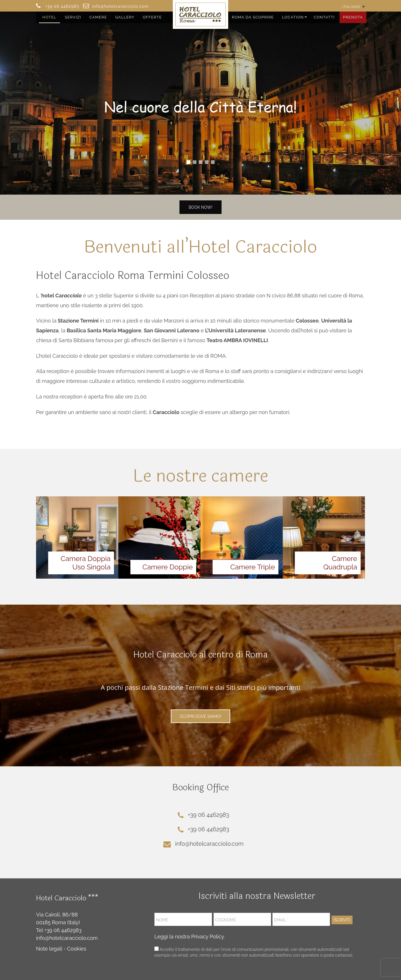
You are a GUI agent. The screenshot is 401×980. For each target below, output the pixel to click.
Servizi (73, 17)
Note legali (49, 949)
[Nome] (183, 919)
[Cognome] (242, 919)
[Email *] (301, 919)
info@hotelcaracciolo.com (67, 938)
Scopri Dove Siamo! (201, 716)
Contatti (324, 17)
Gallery (125, 17)
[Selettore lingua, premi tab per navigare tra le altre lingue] (354, 6)
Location (293, 17)
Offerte (152, 17)
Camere (98, 17)
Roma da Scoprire (253, 17)
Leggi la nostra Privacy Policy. (190, 937)
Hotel (49, 17)
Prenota (353, 17)
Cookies (77, 949)
